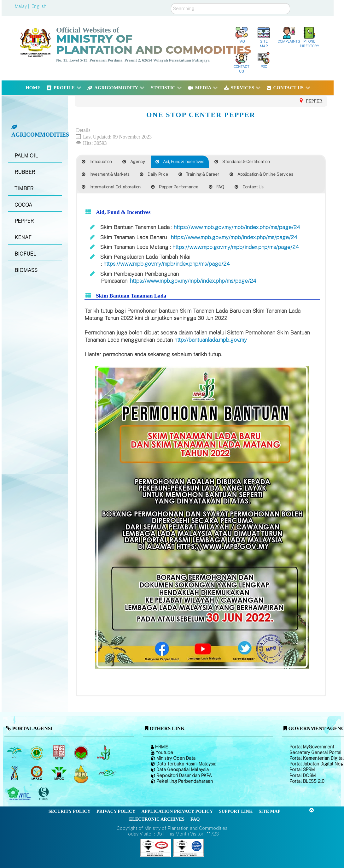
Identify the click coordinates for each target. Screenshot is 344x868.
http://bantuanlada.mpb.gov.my (211, 340)
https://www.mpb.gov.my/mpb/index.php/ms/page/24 (237, 227)
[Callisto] (155, 847)
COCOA (23, 205)
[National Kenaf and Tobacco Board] (15, 773)
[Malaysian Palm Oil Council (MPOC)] (59, 773)
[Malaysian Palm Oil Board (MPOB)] (15, 753)
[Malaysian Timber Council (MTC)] (20, 794)
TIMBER (24, 189)
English (39, 6)
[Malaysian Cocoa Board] (82, 753)
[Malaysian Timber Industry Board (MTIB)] (59, 753)
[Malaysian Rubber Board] (37, 753)
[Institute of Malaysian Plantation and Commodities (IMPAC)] (37, 773)
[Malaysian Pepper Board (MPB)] (104, 753)
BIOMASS (26, 270)
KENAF (23, 237)
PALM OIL (26, 156)
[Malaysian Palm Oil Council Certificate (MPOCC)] (82, 773)
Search (171, 3)
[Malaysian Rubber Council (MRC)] (107, 773)
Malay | (23, 6)
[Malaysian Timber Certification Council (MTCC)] (44, 794)
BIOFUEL (25, 254)
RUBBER (25, 172)
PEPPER (24, 221)
